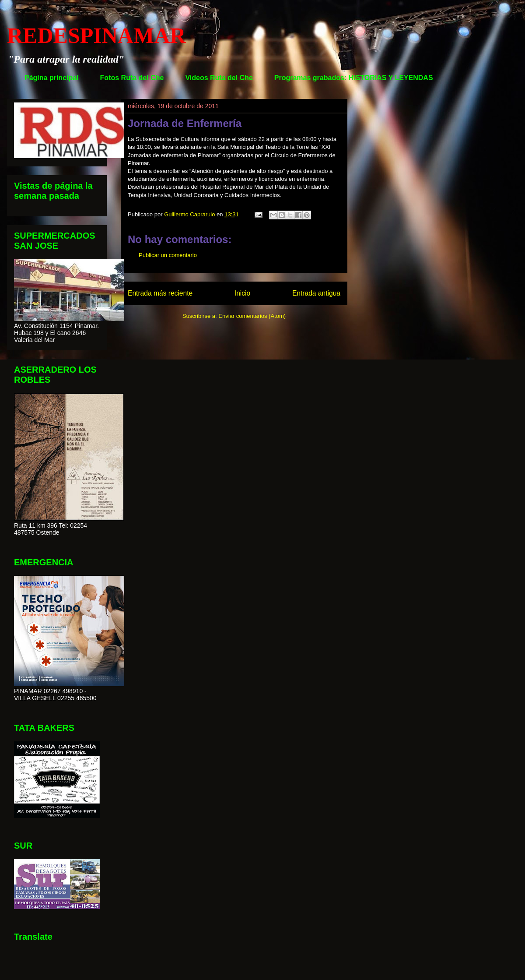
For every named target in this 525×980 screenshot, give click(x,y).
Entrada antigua (316, 293)
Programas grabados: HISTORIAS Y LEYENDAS (354, 78)
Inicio (242, 293)
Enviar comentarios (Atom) (252, 316)
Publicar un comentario (168, 255)
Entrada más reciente (160, 293)
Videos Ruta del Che (219, 78)
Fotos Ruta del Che (132, 78)
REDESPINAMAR (96, 35)
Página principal (52, 78)
